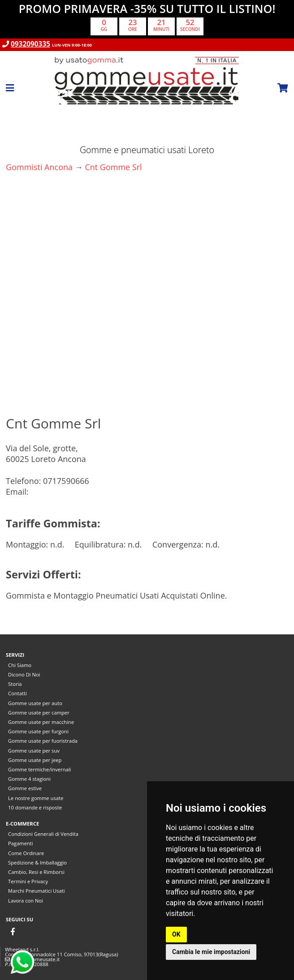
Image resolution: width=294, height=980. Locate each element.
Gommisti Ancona (39, 167)
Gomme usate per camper (39, 713)
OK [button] (176, 934)
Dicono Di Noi (24, 674)
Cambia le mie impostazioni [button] (211, 952)
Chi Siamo (20, 665)
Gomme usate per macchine (41, 722)
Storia (15, 684)
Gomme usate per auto (35, 703)
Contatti (17, 693)
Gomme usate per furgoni (38, 731)
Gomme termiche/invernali (39, 769)
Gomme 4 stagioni (29, 779)
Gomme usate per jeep (35, 760)
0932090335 (30, 44)
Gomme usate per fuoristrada (43, 741)
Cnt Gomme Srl (113, 167)
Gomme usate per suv (34, 751)
